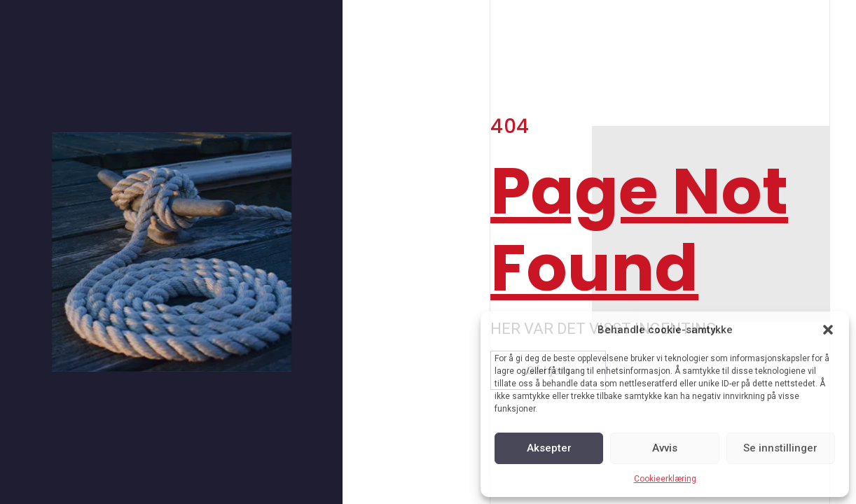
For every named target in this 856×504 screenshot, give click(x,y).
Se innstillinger (780, 448)
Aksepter (549, 448)
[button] (828, 330)
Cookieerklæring (665, 479)
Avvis (665, 448)
